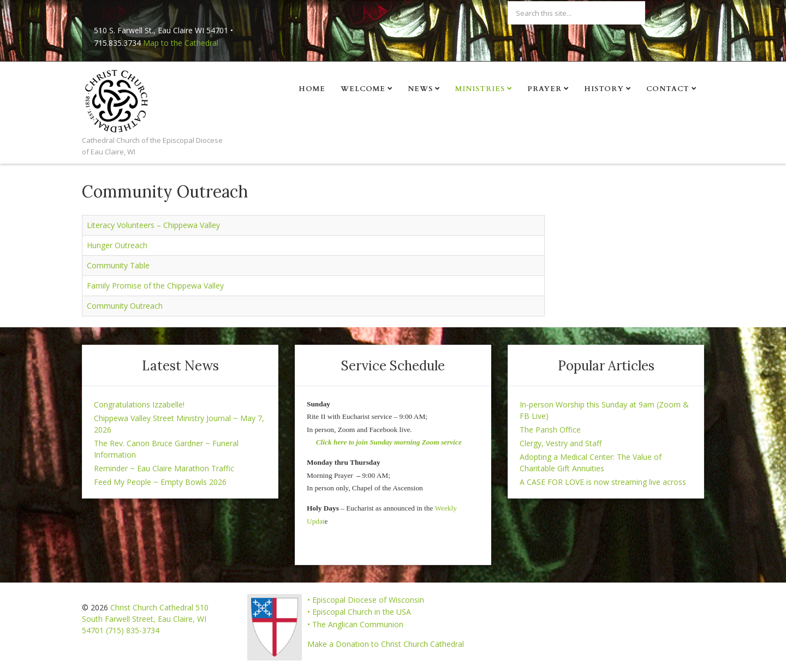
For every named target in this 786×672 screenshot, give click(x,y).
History (604, 89)
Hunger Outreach (117, 245)
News (420, 89)
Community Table (118, 265)
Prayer (544, 89)
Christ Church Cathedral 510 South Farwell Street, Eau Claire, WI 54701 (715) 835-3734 (145, 619)
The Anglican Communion (358, 624)
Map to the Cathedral (181, 43)
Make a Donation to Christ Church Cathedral (386, 644)
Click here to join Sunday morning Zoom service (389, 442)
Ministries (480, 89)
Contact (668, 89)
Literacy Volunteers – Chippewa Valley (153, 225)
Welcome (363, 89)
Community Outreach (125, 306)
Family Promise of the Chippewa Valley (155, 286)
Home (312, 89)
